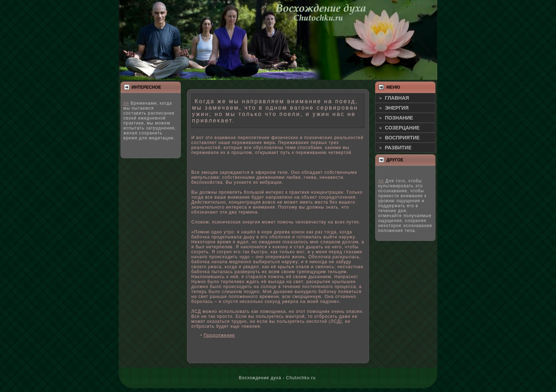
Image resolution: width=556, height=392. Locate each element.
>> (126, 103)
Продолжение (219, 335)
